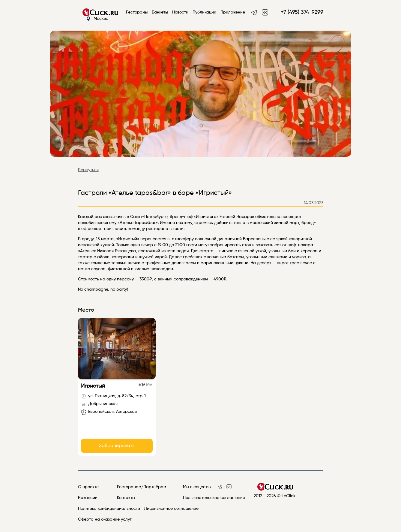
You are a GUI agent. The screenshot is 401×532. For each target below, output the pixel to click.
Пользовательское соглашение (214, 498)
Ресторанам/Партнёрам (142, 487)
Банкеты (160, 12)
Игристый (93, 386)
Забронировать (117, 446)
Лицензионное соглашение (171, 509)
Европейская (101, 412)
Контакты (126, 498)
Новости (180, 12)
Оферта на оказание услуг (105, 519)
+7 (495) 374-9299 (302, 12)
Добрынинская (103, 404)
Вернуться (88, 170)
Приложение (233, 12)
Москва (97, 19)
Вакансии (88, 498)
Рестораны (137, 12)
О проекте (88, 487)
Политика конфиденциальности (109, 509)
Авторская (126, 412)
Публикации (204, 12)
